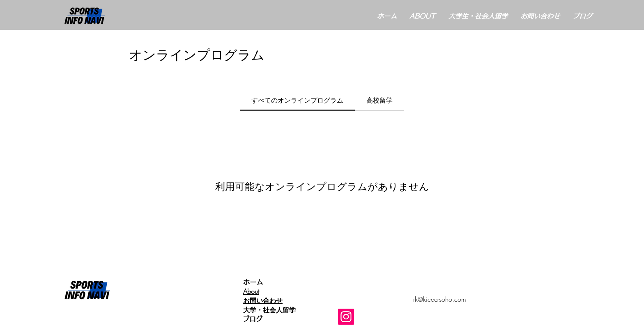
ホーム (256, 282)
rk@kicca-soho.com (440, 299)
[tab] (297, 100)
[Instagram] (346, 317)
